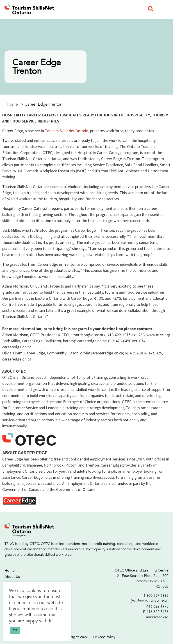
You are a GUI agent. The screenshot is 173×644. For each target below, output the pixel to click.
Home (12, 104)
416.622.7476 (157, 612)
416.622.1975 (157, 606)
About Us (12, 577)
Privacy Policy (104, 637)
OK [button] (15, 630)
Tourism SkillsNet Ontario (67, 131)
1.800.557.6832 (156, 596)
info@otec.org (157, 617)
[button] (151, 9)
